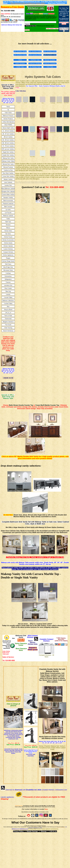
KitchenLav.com (19, 806)
